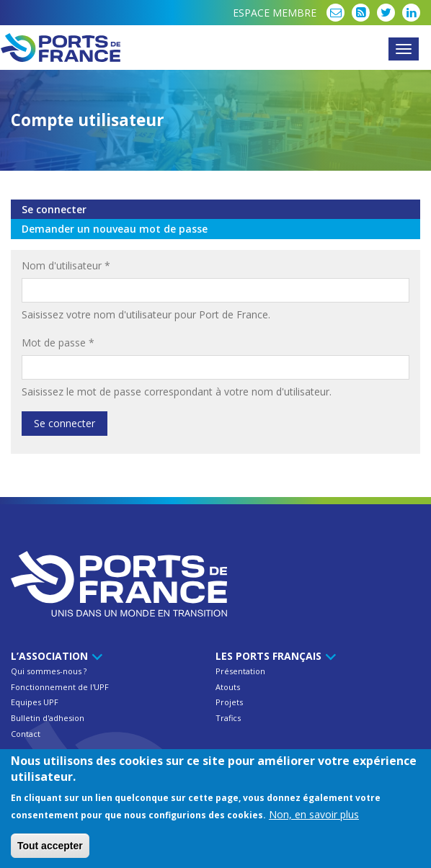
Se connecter (88, 209)
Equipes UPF (35, 702)
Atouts (228, 687)
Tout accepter (50, 849)
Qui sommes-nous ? (49, 671)
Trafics (228, 718)
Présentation (240, 671)
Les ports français (274, 656)
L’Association (54, 656)
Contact (26, 734)
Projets (229, 702)
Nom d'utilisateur (66, 265)
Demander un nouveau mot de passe (115, 229)
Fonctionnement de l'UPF (60, 687)
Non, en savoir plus (314, 817)
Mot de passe (58, 343)
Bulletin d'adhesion (48, 718)
